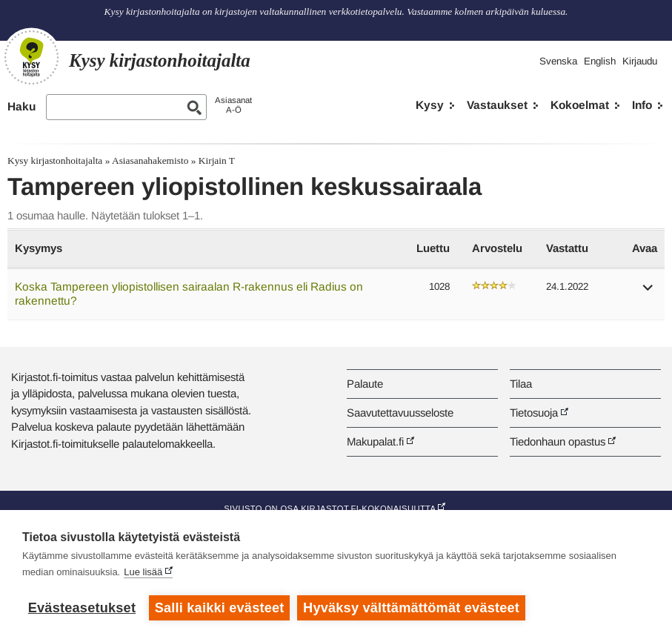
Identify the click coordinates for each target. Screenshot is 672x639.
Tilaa (521, 384)
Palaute (365, 384)
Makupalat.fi (375, 441)
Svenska (558, 61)
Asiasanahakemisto (150, 160)
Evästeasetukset (82, 608)
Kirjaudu (640, 61)
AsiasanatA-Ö (233, 105)
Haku (21, 106)
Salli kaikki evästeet (220, 608)
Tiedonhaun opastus (558, 441)
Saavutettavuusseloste (400, 413)
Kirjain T (217, 160)
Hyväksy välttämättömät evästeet (411, 608)
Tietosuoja (534, 413)
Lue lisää (143, 572)
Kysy (430, 105)
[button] (648, 292)
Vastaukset (497, 105)
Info (642, 105)
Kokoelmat (580, 105)
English (600, 61)
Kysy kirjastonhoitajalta (55, 160)
